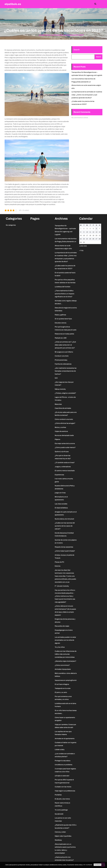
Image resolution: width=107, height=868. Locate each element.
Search (77, 50)
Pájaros (57, 439)
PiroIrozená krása (61, 360)
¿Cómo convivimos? (62, 665)
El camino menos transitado (65, 471)
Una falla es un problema (63, 765)
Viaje (33, 35)
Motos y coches (60, 427)
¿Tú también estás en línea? (65, 463)
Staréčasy (58, 840)
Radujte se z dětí (61, 338)
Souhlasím (98, 865)
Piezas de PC (59, 562)
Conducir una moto (62, 356)
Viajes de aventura (61, 431)
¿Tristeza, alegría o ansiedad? (65, 393)
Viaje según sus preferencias (65, 791)
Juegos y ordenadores (63, 467)
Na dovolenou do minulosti (64, 519)
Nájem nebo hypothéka (63, 836)
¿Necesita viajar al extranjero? (65, 661)
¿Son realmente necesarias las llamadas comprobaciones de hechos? (66, 371)
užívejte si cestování (62, 776)
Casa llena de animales (63, 408)
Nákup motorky (60, 389)
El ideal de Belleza (61, 508)
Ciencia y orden (60, 832)
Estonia (58, 566)
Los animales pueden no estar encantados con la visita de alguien (65, 640)
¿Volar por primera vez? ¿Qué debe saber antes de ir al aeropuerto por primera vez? (65, 345)
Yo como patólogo (61, 810)
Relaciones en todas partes (64, 334)
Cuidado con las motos (63, 787)
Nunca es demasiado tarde (64, 435)
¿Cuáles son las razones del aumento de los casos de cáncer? (65, 526)
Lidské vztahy (60, 750)
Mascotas (58, 404)
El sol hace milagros (62, 684)
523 (56, 378)
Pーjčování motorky (62, 586)
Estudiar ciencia (61, 323)
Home (26, 35)
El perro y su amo (61, 692)
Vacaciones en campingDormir (66, 680)
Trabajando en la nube (63, 688)
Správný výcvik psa (62, 452)
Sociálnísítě (59, 814)
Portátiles (58, 795)
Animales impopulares (63, 669)
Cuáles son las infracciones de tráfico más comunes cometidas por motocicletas (66, 654)
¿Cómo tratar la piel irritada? (65, 551)
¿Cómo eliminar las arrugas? (65, 423)
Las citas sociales (61, 504)
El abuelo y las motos (62, 799)
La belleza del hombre (62, 287)
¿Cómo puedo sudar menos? (65, 447)
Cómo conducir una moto (64, 419)
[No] (104, 865)
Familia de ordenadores (63, 364)
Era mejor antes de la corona (65, 443)
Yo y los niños (60, 647)
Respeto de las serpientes (64, 547)
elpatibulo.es (13, 4)
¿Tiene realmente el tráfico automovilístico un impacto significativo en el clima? (65, 294)
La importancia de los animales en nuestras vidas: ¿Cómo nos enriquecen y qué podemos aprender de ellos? (87, 95)
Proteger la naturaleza (63, 761)
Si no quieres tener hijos (63, 319)
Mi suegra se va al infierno (64, 352)
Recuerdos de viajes (62, 626)
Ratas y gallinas (60, 315)
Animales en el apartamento (65, 739)
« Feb (81, 250)
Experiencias (59, 475)
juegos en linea (60, 493)
